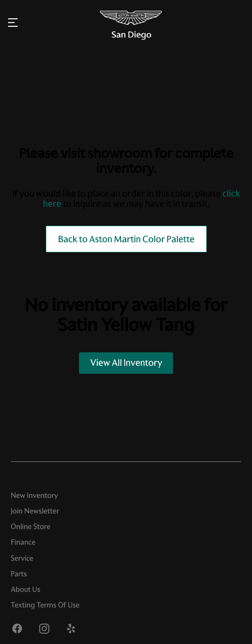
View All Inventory (126, 363)
